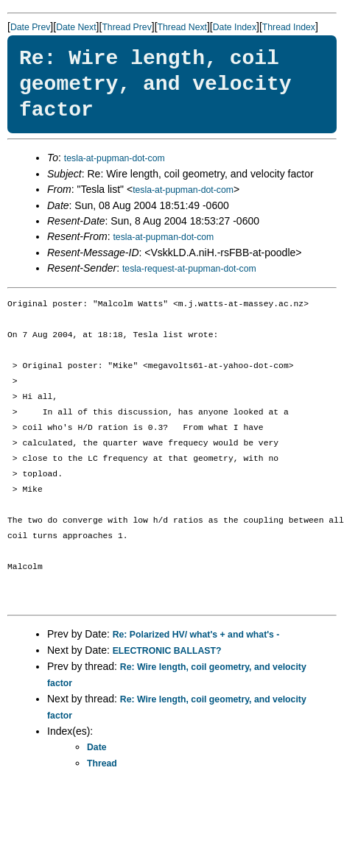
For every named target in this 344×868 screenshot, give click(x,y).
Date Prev (30, 27)
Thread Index (289, 27)
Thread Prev (126, 27)
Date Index (235, 27)
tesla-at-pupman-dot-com (115, 158)
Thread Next (182, 27)
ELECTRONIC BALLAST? (167, 651)
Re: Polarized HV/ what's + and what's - (196, 635)
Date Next (76, 27)
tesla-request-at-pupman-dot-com (189, 269)
